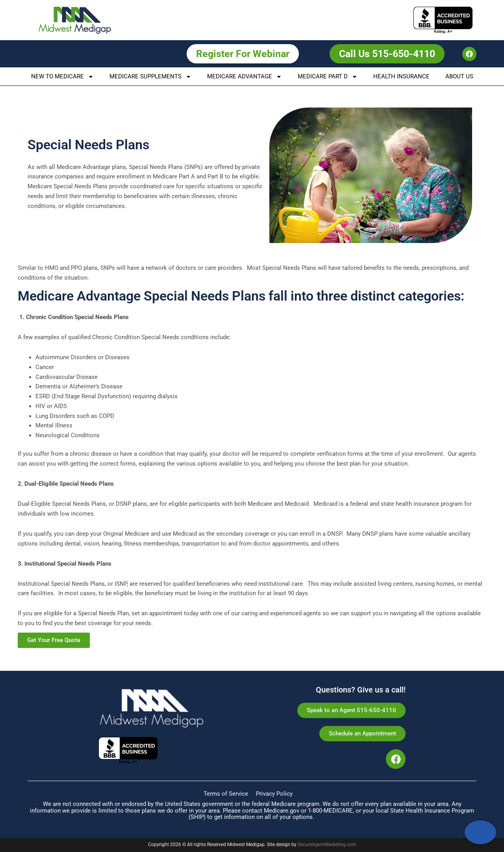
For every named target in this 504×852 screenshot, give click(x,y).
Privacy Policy (274, 794)
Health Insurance (401, 76)
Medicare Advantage (245, 77)
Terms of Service (226, 794)
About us (459, 76)
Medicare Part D (328, 77)
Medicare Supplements (150, 77)
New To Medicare (62, 77)
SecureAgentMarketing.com (327, 845)
